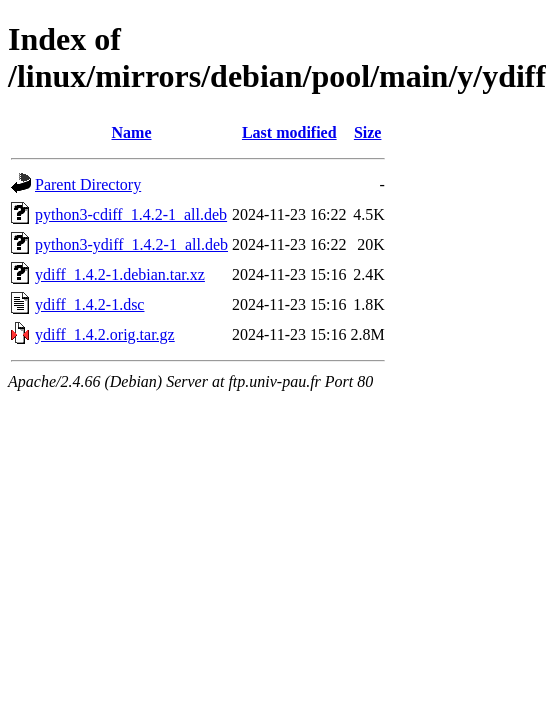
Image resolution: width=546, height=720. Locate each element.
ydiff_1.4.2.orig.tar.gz (105, 334)
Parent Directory (88, 184)
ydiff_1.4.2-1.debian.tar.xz (120, 274)
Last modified (289, 132)
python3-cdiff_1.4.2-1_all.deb (131, 214)
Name (132, 132)
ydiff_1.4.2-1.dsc (89, 304)
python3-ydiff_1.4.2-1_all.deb (131, 244)
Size (368, 132)
